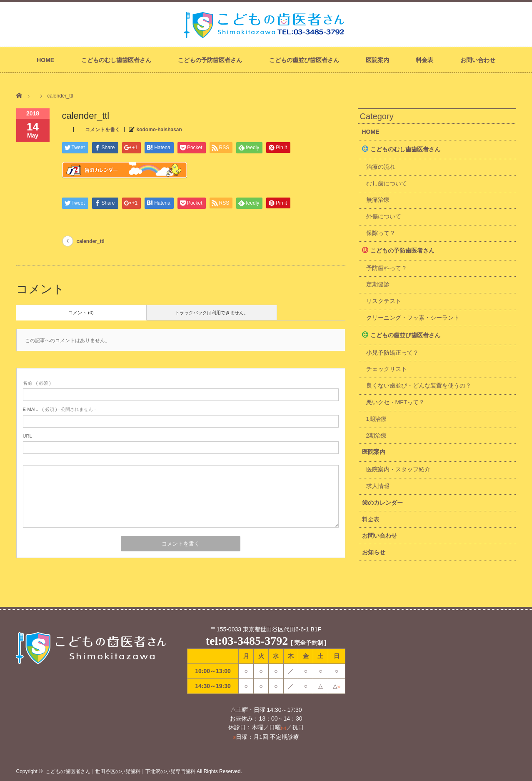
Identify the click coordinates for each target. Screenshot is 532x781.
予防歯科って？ (387, 268)
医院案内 (377, 60)
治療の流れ (381, 167)
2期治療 (377, 436)
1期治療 (377, 419)
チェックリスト (387, 369)
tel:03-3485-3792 (247, 641)
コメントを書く (102, 130)
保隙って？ (381, 233)
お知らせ (374, 552)
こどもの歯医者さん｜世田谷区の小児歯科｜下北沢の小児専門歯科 (120, 771)
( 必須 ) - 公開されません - (60, 409)
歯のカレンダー (382, 503)
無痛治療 (378, 200)
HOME (45, 60)
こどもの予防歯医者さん (210, 60)
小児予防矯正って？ (392, 353)
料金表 (425, 60)
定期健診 (378, 284)
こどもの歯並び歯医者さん (304, 60)
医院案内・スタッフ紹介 (398, 469)
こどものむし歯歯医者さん (116, 60)
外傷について (384, 216)
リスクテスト (384, 301)
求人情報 (378, 486)
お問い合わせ (478, 60)
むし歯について (387, 183)
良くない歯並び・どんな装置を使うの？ (419, 385)
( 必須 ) (37, 383)
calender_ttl (91, 241)
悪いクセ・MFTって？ (396, 402)
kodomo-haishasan (159, 130)
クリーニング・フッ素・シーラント (413, 318)
